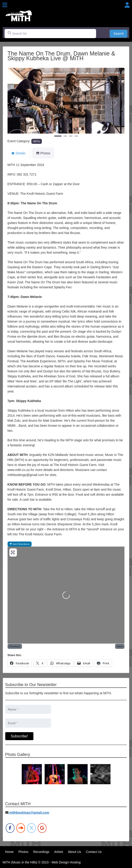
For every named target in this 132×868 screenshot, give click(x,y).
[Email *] (28, 723)
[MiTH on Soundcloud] (21, 828)
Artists (59, 852)
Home (9, 852)
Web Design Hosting (66, 862)
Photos (23, 852)
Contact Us (94, 852)
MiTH (37, 141)
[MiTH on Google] (42, 828)
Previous (15, 646)
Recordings (41, 852)
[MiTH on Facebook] (10, 828)
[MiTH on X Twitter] (31, 828)
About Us (75, 852)
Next (120, 646)
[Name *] (28, 709)
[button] (16, 103)
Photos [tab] (43, 153)
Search (120, 33)
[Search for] (50, 34)
